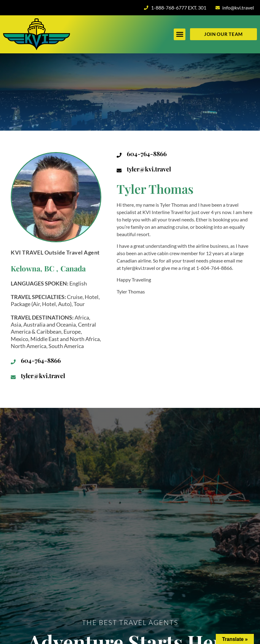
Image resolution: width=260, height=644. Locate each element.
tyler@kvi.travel (43, 376)
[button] (180, 34)
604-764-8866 (41, 360)
